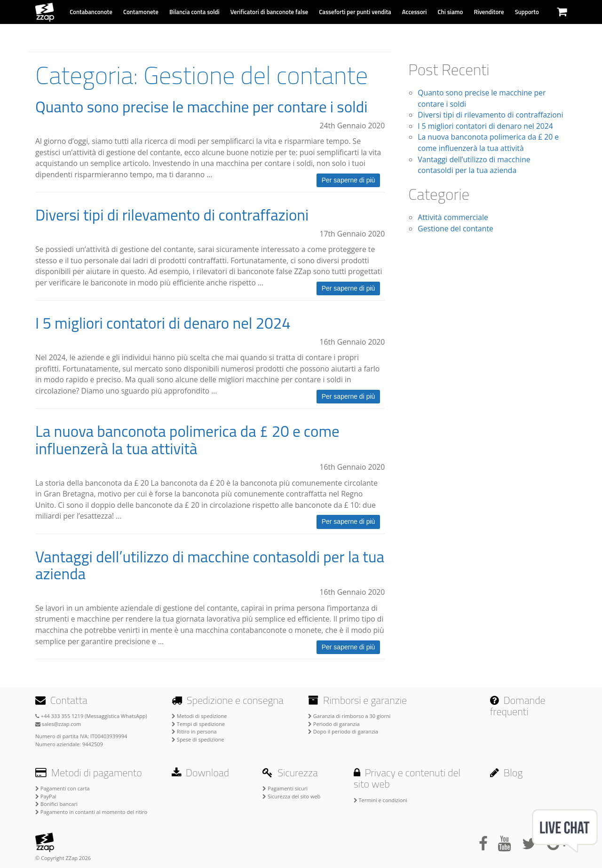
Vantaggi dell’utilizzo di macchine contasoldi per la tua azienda (210, 565)
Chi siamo (451, 12)
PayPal (46, 796)
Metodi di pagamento (89, 773)
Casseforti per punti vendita (355, 12)
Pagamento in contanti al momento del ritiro (91, 812)
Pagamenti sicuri (285, 788)
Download (200, 773)
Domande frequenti (518, 706)
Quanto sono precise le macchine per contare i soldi (201, 107)
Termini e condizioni (380, 800)
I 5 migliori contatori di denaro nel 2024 (163, 323)
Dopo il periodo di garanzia (343, 731)
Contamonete (141, 12)
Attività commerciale (453, 217)
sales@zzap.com (58, 724)
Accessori (415, 12)
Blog (507, 773)
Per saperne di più (349, 180)
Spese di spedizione (198, 739)
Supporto (527, 12)
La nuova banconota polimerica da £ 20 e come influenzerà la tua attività (187, 440)
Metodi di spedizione (199, 716)
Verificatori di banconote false (269, 12)
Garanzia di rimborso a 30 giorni (349, 716)
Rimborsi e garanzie (357, 700)
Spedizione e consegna (228, 700)
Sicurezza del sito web (291, 796)
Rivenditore (489, 12)
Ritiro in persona (194, 731)
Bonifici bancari (56, 804)
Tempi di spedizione (198, 724)
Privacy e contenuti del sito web (407, 778)
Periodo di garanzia (334, 724)
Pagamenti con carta (63, 788)
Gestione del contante (455, 229)
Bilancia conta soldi (194, 12)
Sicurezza (290, 773)
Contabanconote (91, 12)
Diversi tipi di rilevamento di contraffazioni (172, 215)
